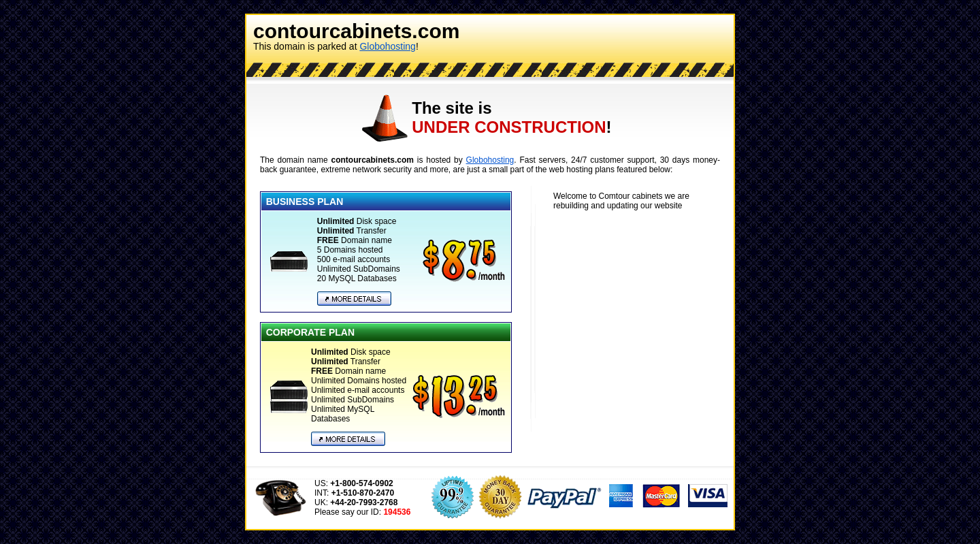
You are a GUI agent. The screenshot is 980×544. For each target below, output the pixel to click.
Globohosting (388, 46)
